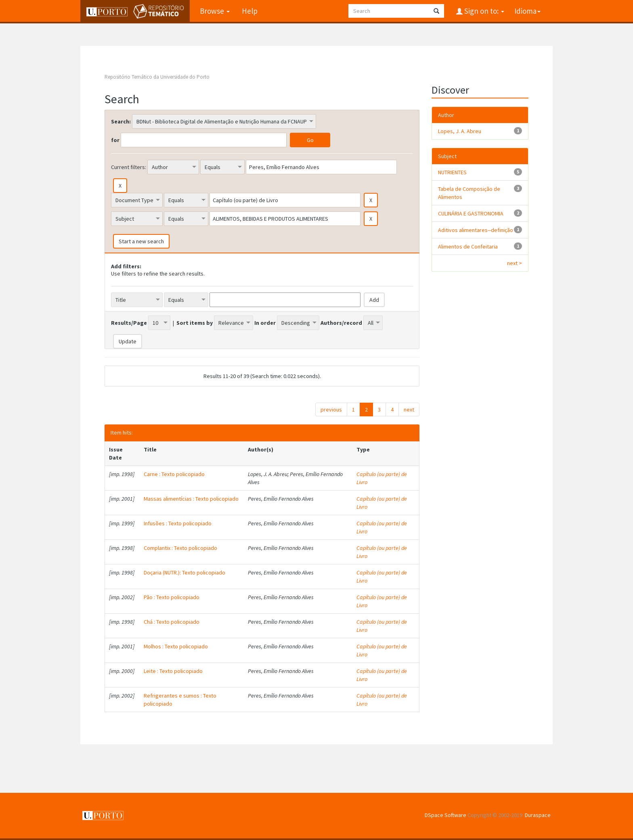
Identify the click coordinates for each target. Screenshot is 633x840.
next (409, 410)
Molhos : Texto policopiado (176, 646)
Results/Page (129, 323)
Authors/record (341, 323)
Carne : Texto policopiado (174, 474)
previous (331, 410)
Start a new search (141, 241)
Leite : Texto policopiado (173, 671)
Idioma (527, 11)
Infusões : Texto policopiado (178, 523)
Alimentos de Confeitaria (468, 247)
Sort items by (195, 323)
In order (265, 323)
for (115, 140)
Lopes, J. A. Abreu (460, 131)
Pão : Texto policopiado (172, 597)
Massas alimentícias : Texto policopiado (191, 499)
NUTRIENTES (452, 172)
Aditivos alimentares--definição (476, 230)
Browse (215, 11)
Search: (121, 121)
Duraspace (538, 815)
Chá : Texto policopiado (172, 622)
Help (250, 11)
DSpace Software (445, 815)
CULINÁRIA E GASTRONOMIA (471, 213)
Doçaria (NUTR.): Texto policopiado (184, 573)
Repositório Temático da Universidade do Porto (157, 77)
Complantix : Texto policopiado (180, 548)
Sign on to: (483, 11)
